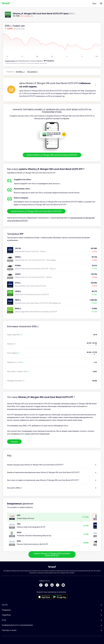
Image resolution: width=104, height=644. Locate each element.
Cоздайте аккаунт (10, 61)
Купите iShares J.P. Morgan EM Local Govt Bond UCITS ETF (52, 155)
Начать (14, 441)
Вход (94, 3)
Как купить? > (33, 72)
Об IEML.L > (20, 72)
